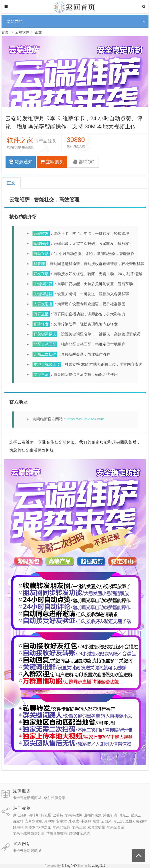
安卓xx (62, 821)
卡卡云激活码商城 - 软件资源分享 (39, 798)
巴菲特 (58, 815)
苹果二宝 (79, 827)
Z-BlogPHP (69, 866)
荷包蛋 (46, 815)
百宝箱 (18, 821)
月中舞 (49, 821)
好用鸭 (18, 827)
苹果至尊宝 (115, 827)
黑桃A (130, 821)
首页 (5, 32)
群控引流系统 (79, 833)
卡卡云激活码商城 (27, 851)
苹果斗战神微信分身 (29, 833)
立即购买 (52, 162)
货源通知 (21, 162)
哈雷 (96, 821)
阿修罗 (30, 827)
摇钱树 (141, 821)
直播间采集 (93, 815)
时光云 (124, 815)
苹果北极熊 (62, 827)
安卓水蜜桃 (34, 821)
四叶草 (34, 815)
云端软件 (22, 32)
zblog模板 (99, 866)
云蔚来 (106, 821)
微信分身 (20, 815)
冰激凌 (74, 821)
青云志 (118, 821)
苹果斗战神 (74, 815)
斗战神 (86, 821)
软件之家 (44, 827)
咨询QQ (84, 162)
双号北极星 (96, 827)
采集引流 (110, 815)
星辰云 (136, 815)
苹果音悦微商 (57, 833)
